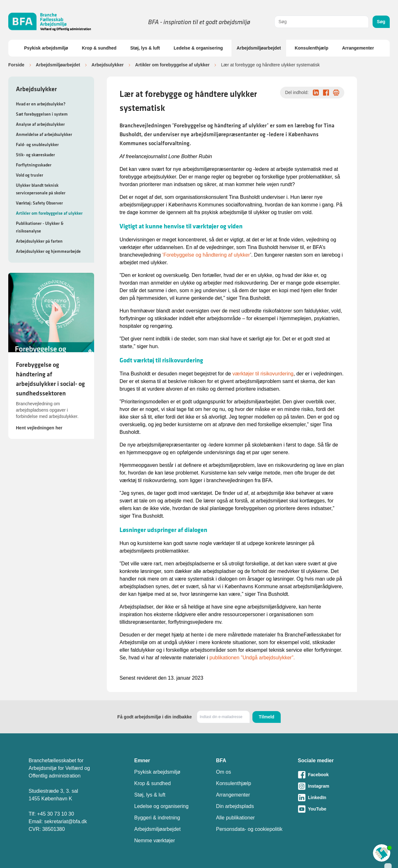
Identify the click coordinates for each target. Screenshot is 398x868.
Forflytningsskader (34, 165)
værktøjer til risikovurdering (263, 374)
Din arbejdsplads (235, 806)
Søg (381, 22)
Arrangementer (358, 48)
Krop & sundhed (99, 48)
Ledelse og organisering (161, 806)
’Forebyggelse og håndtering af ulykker (206, 255)
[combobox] (322, 22)
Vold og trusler (30, 175)
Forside (16, 65)
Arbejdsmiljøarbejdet (259, 48)
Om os (224, 772)
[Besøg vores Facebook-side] (334, 775)
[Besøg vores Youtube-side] (334, 809)
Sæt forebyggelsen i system (42, 114)
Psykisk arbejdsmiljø (46, 48)
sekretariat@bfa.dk (66, 821)
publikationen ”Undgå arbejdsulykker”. (252, 658)
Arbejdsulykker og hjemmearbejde (48, 251)
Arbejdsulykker (108, 65)
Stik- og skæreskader (35, 155)
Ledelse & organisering (198, 48)
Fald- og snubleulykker (37, 145)
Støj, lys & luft (145, 48)
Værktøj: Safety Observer (39, 203)
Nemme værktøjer (154, 841)
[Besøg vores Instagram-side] (334, 786)
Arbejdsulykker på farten (39, 241)
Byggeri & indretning (157, 818)
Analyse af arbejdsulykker (40, 124)
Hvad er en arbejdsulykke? (41, 104)
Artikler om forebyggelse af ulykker (172, 65)
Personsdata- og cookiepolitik (249, 829)
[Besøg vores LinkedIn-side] (334, 797)
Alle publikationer (236, 818)
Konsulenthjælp (312, 48)
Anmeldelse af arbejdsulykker (44, 134)
